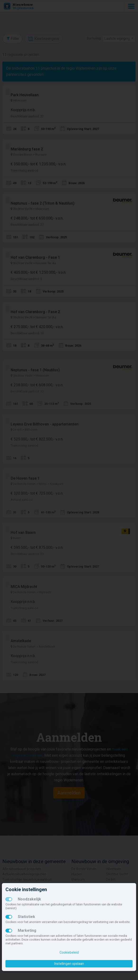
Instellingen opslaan (69, 964)
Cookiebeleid (69, 952)
